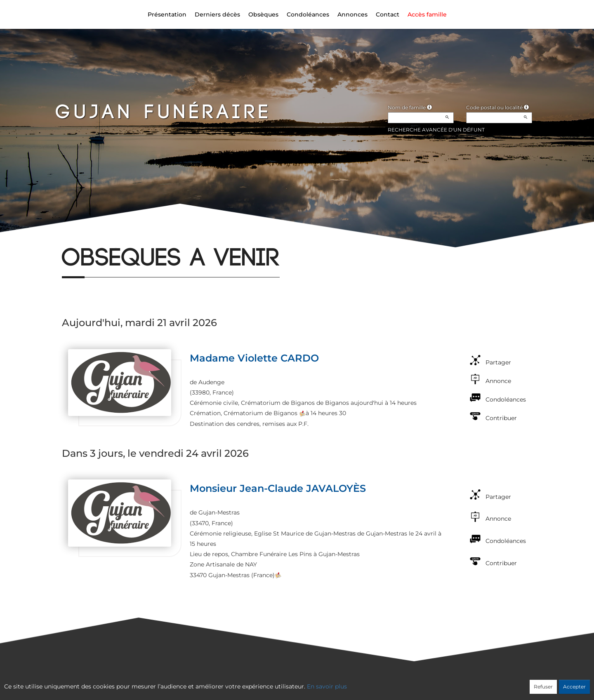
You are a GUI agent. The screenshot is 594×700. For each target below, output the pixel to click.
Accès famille (427, 14)
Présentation (167, 14)
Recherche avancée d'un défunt (436, 130)
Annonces (352, 14)
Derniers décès (217, 14)
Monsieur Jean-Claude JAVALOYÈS (278, 488)
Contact (388, 14)
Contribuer (501, 418)
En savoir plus (327, 686)
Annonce (498, 381)
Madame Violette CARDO (254, 358)
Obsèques (263, 14)
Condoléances (308, 14)
